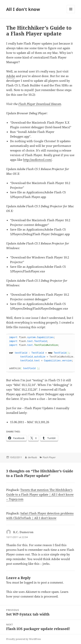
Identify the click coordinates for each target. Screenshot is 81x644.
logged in (30, 582)
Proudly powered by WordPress (23, 639)
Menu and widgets (71, 13)
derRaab (32, 457)
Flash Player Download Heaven (40, 104)
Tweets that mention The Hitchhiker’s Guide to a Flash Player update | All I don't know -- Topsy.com (40, 494)
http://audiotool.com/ (38, 160)
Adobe (11, 76)
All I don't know (23, 9)
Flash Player (49, 457)
